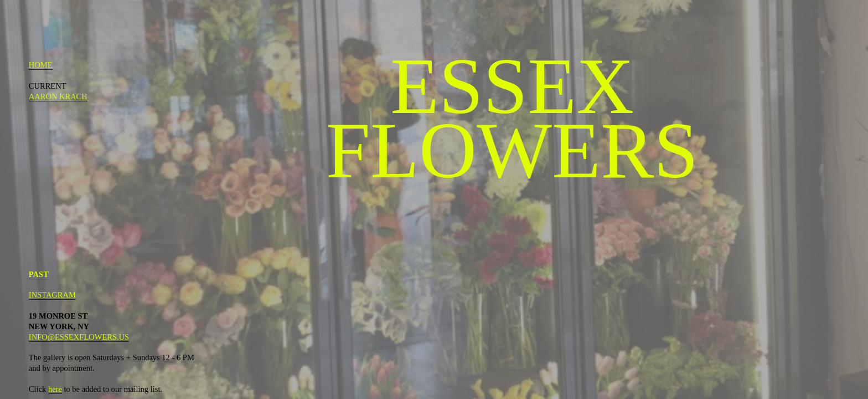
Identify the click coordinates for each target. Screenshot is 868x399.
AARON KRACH (58, 96)
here (55, 389)
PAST (39, 274)
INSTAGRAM (52, 295)
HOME (41, 65)
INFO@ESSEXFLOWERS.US (79, 337)
